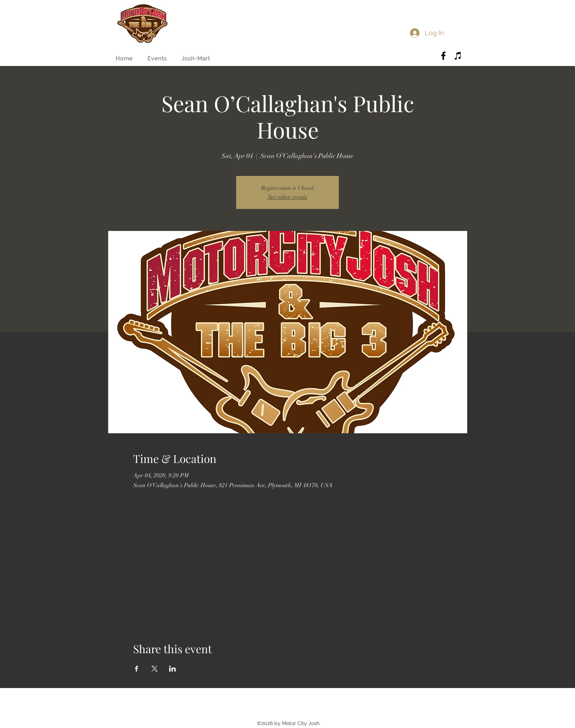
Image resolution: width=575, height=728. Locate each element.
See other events (287, 197)
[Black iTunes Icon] (458, 56)
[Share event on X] (155, 669)
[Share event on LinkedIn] (173, 669)
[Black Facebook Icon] (443, 56)
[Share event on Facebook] (137, 669)
